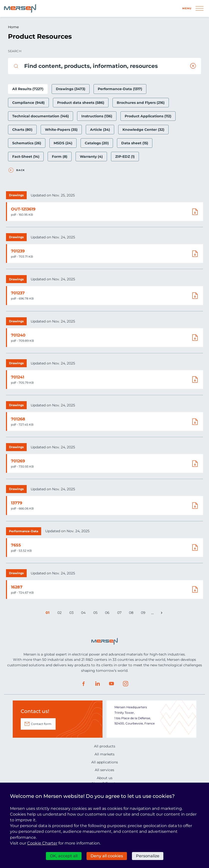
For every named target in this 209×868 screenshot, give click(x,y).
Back (20, 170)
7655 (16, 545)
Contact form (41, 724)
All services (104, 770)
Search (15, 51)
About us (105, 778)
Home (13, 27)
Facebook (84, 684)
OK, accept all (64, 856)
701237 (18, 293)
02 (60, 614)
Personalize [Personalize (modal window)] (148, 856)
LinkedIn (98, 684)
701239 (18, 251)
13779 (17, 503)
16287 (17, 587)
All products (105, 746)
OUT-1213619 (23, 209)
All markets (104, 754)
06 (108, 614)
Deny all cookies (107, 856)
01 (49, 614)
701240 (18, 335)
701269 (18, 461)
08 (132, 614)
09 (144, 614)
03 (72, 614)
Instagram (125, 684)
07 (120, 614)
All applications (105, 762)
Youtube (111, 684)
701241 (18, 377)
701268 (18, 419)
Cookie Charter (42, 843)
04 (84, 614)
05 (96, 614)
